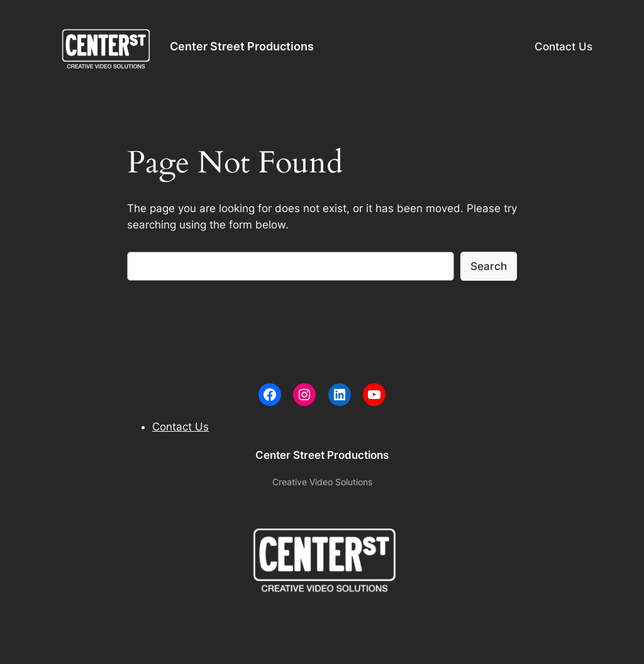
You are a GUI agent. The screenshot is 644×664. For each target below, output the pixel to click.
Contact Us (563, 47)
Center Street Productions (242, 46)
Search (489, 266)
